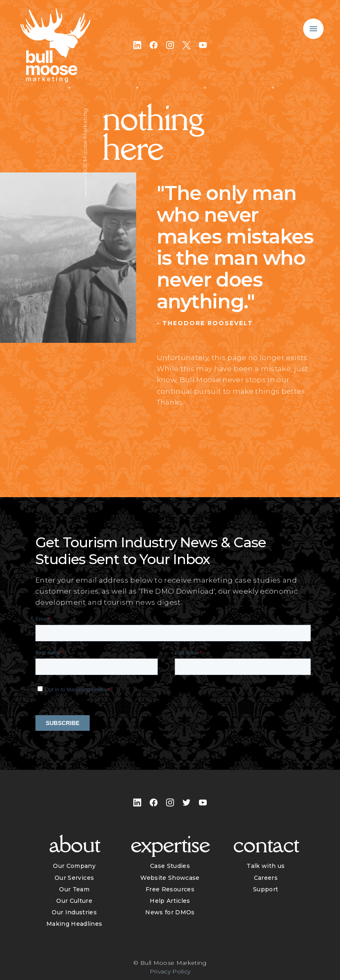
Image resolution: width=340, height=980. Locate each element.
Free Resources (170, 889)
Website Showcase (170, 878)
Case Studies (170, 866)
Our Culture (74, 901)
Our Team (74, 889)
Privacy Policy (170, 971)
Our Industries (74, 912)
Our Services (74, 878)
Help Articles (170, 901)
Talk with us (266, 866)
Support (266, 889)
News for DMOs (170, 912)
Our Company (74, 866)
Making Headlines (74, 924)
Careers (266, 878)
